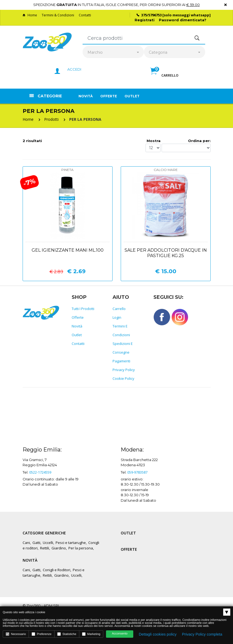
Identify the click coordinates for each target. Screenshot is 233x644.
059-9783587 (137, 472)
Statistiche (67, 634)
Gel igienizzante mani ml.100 (68, 250)
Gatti (36, 543)
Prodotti (51, 119)
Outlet (132, 96)
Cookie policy (123, 378)
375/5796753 (151, 15)
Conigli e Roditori (57, 570)
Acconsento (119, 634)
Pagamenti (121, 361)
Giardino (59, 548)
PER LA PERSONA (85, 119)
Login (117, 317)
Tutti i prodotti (83, 309)
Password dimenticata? (183, 20)
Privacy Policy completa (202, 634)
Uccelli (48, 543)
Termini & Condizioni (58, 15)
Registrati (145, 20)
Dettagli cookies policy (158, 634)
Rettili (45, 548)
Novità (86, 96)
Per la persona (81, 548)
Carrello (119, 309)
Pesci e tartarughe (71, 543)
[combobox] (113, 52)
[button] (164, 77)
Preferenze (42, 634)
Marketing (91, 634)
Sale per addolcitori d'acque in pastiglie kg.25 (166, 253)
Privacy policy (124, 370)
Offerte (109, 96)
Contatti (85, 15)
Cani (26, 543)
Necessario (16, 634)
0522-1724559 (40, 472)
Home (30, 15)
